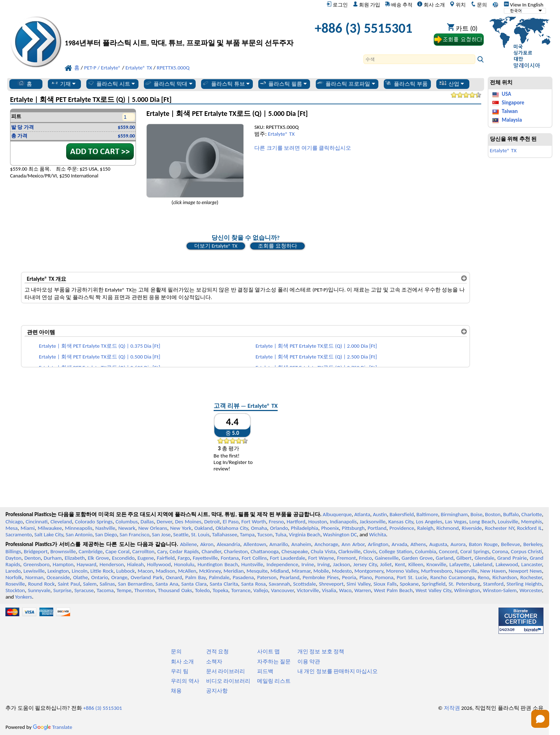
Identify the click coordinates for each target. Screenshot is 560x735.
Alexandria (229, 544)
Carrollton (144, 551)
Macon (145, 571)
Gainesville (387, 558)
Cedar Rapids (184, 551)
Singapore (513, 103)
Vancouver (282, 590)
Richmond (447, 528)
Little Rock (102, 571)
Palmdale (219, 577)
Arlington (378, 544)
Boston (493, 514)
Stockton (15, 590)
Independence (282, 564)
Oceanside (58, 577)
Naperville (466, 571)
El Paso (231, 522)
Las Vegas (456, 522)
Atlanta (362, 514)
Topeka (220, 590)
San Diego (106, 535)
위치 (458, 5)
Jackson (342, 564)
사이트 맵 (268, 651)
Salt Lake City (49, 535)
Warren (363, 590)
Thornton (144, 590)
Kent (400, 564)
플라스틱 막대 (168, 84)
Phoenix (330, 528)
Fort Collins (254, 558)
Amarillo (279, 544)
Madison (165, 571)
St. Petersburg (464, 584)
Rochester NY (499, 528)
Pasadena (243, 577)
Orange (119, 577)
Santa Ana (167, 584)
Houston (318, 522)
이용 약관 (309, 662)
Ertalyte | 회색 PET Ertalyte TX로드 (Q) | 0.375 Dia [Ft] (99, 346)
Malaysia (512, 120)
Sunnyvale (39, 590)
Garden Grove (417, 558)
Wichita (377, 535)
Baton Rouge (483, 544)
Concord (448, 551)
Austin (380, 514)
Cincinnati (37, 522)
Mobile (321, 571)
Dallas (147, 522)
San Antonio (79, 535)
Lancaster (531, 564)
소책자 (214, 662)
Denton (33, 558)
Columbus (127, 522)
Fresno (276, 522)
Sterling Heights (524, 584)
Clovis (370, 551)
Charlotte (532, 514)
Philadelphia (305, 528)
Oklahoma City (232, 528)
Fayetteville (205, 558)
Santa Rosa (253, 584)
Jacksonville (373, 522)
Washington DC (340, 535)
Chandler (211, 551)
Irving (324, 564)
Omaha (259, 528)
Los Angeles (429, 522)
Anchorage (326, 544)
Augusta (438, 544)
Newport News (525, 571)
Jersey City (365, 564)
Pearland (290, 577)
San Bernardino (135, 584)
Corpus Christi (526, 551)
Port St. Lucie (412, 577)
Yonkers (24, 597)
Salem (90, 584)
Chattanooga (265, 551)
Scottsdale (304, 584)
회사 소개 (431, 5)
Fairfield (166, 558)
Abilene (189, 544)
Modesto (342, 571)
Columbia (425, 551)
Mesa (12, 528)
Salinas (107, 584)
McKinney (210, 571)
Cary (162, 551)
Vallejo (261, 590)
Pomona (384, 577)
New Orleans (153, 528)
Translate (53, 727)
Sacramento (19, 535)
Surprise (62, 590)
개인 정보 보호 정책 (321, 651)
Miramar (301, 571)
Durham (53, 558)
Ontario (100, 577)
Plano (365, 577)
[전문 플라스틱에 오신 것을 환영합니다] (179, 30)
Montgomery (369, 571)
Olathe (80, 577)
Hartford (296, 522)
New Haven (493, 571)
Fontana (230, 558)
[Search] (419, 59)
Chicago (14, 522)
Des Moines (188, 522)
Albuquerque (337, 514)
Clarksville (350, 551)
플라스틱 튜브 (226, 84)
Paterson (267, 577)
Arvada (399, 544)
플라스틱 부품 (406, 84)
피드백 (265, 671)
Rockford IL (529, 528)
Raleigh (425, 528)
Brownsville (63, 551)
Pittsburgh (353, 528)
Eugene (146, 558)
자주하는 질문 (274, 662)
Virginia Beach (305, 535)
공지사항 (217, 691)
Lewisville (34, 571)
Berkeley (533, 544)
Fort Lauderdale (287, 558)
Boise (476, 514)
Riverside (472, 528)
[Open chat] (540, 719)
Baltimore (427, 514)
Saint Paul (69, 584)
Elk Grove (98, 558)
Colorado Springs (94, 522)
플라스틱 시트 (111, 84)
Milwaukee (50, 528)
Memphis (532, 522)
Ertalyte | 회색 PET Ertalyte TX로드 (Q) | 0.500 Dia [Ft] (99, 357)
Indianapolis (343, 522)
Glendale (484, 558)
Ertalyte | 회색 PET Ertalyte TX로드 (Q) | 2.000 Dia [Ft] (316, 346)
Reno (484, 577)
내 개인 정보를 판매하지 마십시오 (338, 671)
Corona (500, 551)
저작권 (452, 708)
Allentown (255, 544)
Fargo (184, 558)
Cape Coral (117, 551)
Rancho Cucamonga (452, 577)
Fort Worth (254, 522)
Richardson (505, 577)
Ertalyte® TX (281, 134)
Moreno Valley (402, 571)
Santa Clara (194, 584)
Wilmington (467, 590)
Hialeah (135, 564)
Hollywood (159, 564)
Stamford (493, 584)
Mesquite (257, 571)
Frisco (365, 558)
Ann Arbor (353, 544)
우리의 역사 (185, 681)
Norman (34, 577)
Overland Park (147, 577)
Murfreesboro (436, 571)
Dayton (13, 558)
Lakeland (483, 564)
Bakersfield (402, 514)
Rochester (531, 577)
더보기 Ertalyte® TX (216, 246)
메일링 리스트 (274, 681)
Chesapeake (295, 551)
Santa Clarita (224, 584)
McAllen (187, 571)
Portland (377, 528)
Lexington (58, 571)
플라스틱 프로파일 (346, 84)
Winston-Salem (500, 590)
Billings (13, 551)
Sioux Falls (385, 584)
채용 (176, 691)
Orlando (279, 528)
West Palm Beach (393, 590)
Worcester (531, 590)
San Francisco (134, 535)
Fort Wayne (321, 558)
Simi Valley (359, 584)
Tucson (265, 535)
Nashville (105, 528)
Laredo (13, 571)
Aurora (458, 544)
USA (506, 94)
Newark (127, 528)
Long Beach (482, 522)
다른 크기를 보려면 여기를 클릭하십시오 (303, 148)
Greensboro (36, 564)
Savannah (279, 584)
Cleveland (61, 522)
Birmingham (454, 514)
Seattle (181, 535)
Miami (28, 528)
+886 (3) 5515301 (364, 28)
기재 (63, 84)
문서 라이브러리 (226, 671)
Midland (280, 571)
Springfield (434, 584)
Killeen (416, 564)
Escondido (123, 558)
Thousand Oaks (175, 590)
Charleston (236, 551)
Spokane (409, 584)
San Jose (161, 535)
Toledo (202, 590)
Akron (207, 544)
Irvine (308, 564)
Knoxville (436, 564)
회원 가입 (366, 5)
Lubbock (126, 571)
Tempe (124, 590)
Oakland (203, 528)
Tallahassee (225, 535)
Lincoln (80, 571)
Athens (418, 544)
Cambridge (91, 551)
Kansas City (401, 522)
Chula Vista (323, 551)
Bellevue (511, 544)
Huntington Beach (218, 564)
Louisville (508, 522)
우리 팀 (179, 671)
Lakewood (507, 564)
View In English (524, 5)
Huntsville (252, 564)
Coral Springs (475, 551)
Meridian (234, 571)
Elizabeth (75, 558)
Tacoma (105, 590)
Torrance (241, 590)
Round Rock (41, 584)
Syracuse (84, 590)
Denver (165, 522)
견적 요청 (217, 651)
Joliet (386, 564)
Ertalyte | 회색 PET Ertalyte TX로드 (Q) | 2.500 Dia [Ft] (316, 357)
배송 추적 (399, 5)
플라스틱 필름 (283, 84)
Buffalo (511, 514)
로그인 (337, 5)
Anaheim (301, 544)
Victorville (308, 590)
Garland (445, 558)
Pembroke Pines (321, 577)
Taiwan (510, 111)
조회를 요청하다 (277, 246)
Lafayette (460, 564)
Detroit (212, 522)
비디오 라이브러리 (228, 681)
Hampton (63, 564)
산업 (452, 84)
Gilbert (464, 558)
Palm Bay (195, 577)
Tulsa (281, 535)
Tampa (247, 535)
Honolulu (184, 564)
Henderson (112, 564)
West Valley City (434, 590)
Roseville (15, 584)
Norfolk (14, 577)
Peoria (349, 577)
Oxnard (174, 577)
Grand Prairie (512, 558)
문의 (479, 5)
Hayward (86, 564)
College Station (396, 551)
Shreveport (331, 584)
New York (181, 528)
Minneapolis (79, 528)
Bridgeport (36, 551)
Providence (402, 528)
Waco (345, 590)
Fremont (347, 558)
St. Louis (200, 535)
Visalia (329, 590)
